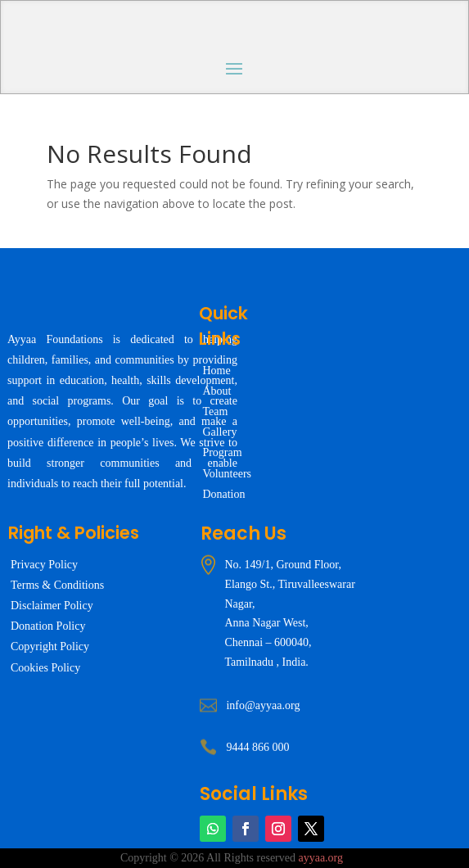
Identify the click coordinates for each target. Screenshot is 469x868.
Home (216, 371)
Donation (223, 494)
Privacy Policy (44, 565)
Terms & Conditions (57, 585)
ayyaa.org (320, 858)
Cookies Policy (45, 668)
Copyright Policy (50, 646)
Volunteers (227, 474)
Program (222, 452)
